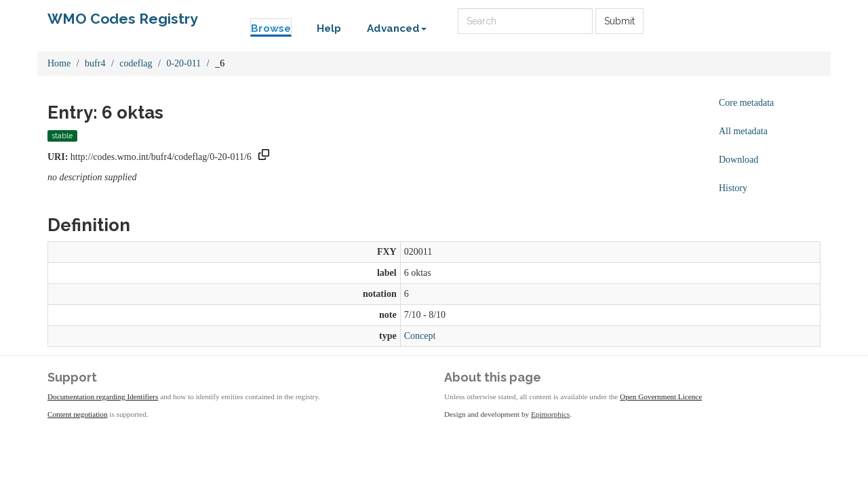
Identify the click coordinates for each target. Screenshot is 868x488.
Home (59, 63)
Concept (420, 336)
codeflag (136, 63)
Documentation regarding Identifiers (103, 396)
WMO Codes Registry (123, 19)
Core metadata (746, 103)
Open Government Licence (661, 396)
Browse (271, 28)
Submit (619, 21)
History (733, 188)
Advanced (397, 28)
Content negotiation (78, 414)
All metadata (743, 131)
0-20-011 (183, 63)
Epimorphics (550, 414)
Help (329, 28)
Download (738, 160)
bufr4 (95, 63)
